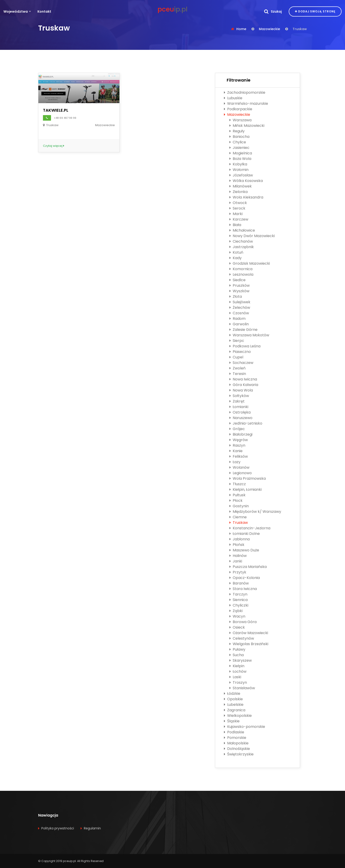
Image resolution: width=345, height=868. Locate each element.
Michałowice (242, 230)
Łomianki (239, 407)
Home (241, 29)
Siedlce (238, 280)
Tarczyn (238, 594)
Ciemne (238, 517)
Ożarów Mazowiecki (249, 633)
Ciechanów (241, 241)
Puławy (237, 649)
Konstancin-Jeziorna (250, 528)
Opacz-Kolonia (245, 578)
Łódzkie (232, 694)
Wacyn (237, 616)
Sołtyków (239, 396)
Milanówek (241, 186)
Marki (236, 214)
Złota (236, 296)
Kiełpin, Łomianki (246, 489)
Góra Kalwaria (244, 385)
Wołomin (239, 170)
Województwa (16, 11)
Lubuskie (233, 98)
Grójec (237, 429)
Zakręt (237, 401)
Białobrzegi (241, 434)
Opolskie (233, 699)
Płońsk (237, 545)
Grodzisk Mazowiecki (250, 263)
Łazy (235, 462)
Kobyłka (238, 164)
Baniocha (239, 137)
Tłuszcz (238, 484)
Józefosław (241, 175)
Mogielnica (241, 153)
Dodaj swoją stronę (315, 11)
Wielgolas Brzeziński (249, 644)
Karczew (239, 219)
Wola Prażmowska (248, 478)
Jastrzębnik (242, 247)
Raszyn (237, 445)
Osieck (237, 627)
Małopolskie (236, 743)
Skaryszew (241, 660)
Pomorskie (235, 738)
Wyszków (239, 291)
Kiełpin (237, 666)
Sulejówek (240, 302)
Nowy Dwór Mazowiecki (252, 236)
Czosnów (239, 313)
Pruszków (240, 285)
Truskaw (239, 523)
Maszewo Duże (244, 550)
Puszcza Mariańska (248, 567)
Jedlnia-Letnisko (246, 423)
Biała (235, 225)
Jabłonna (240, 539)
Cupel (236, 357)
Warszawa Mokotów (249, 335)
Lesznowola (241, 274)
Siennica (239, 600)
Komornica (241, 269)
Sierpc (237, 341)
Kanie (236, 451)
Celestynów (242, 638)
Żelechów (240, 308)
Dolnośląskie (237, 749)
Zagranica (235, 710)
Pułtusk (238, 495)
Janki (236, 561)
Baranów (239, 583)
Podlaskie (234, 732)
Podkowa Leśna (245, 346)
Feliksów (239, 456)
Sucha (237, 655)
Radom (238, 319)
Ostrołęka (240, 412)
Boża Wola (240, 159)
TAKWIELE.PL (56, 110)
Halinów (238, 556)
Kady (236, 258)
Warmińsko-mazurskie (246, 104)
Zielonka (239, 192)
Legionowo (241, 473)
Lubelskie (234, 705)
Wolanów (239, 467)
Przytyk (238, 572)
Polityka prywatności (58, 828)
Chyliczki (239, 605)
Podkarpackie (238, 109)
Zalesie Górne (243, 330)
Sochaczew (241, 363)
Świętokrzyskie (239, 754)
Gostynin (239, 506)
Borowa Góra (243, 622)
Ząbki (236, 611)
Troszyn (238, 682)
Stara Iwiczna (243, 589)
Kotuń (236, 252)
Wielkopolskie (238, 716)
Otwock (238, 203)
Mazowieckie (269, 29)
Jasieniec (239, 148)
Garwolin (239, 324)
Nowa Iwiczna (243, 379)
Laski (235, 677)
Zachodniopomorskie (245, 92)
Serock (237, 208)
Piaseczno (240, 352)
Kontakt (44, 11)
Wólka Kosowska (246, 181)
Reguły (237, 131)
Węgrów (239, 440)
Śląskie (232, 721)
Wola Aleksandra (246, 197)
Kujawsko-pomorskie (245, 727)
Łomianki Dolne (245, 534)
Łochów (238, 671)
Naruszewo (241, 418)
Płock (236, 501)
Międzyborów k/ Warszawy (255, 512)
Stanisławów (242, 688)
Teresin (238, 374)
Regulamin (92, 828)
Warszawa (240, 120)
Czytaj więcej (54, 146)
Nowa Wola (241, 390)
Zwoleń (238, 368)
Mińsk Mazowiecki (247, 126)
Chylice (238, 142)
